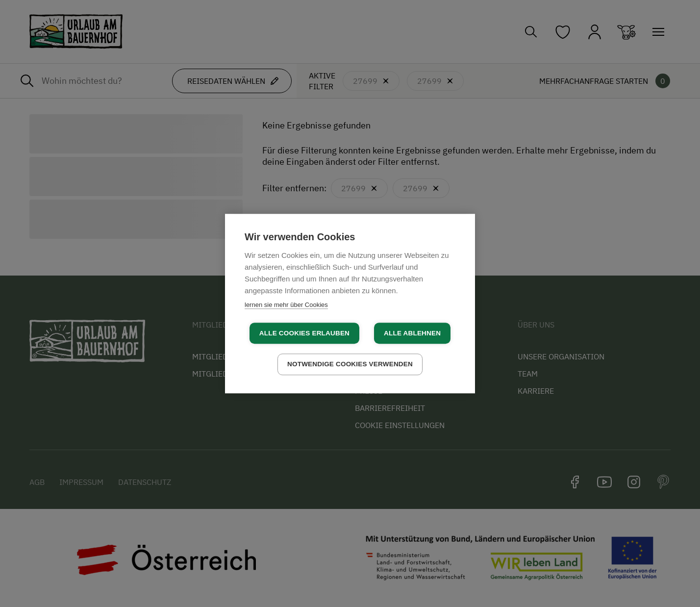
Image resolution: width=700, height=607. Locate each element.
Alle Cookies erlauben (304, 333)
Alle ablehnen (412, 333)
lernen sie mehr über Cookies (286, 305)
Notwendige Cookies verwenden (350, 364)
